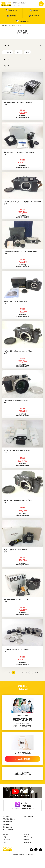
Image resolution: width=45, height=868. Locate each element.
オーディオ (7, 52)
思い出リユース (22, 21)
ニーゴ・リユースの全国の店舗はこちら (22, 773)
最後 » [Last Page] (37, 673)
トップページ (7, 816)
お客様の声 (34, 16)
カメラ (19, 52)
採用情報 (26, 840)
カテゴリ (7, 46)
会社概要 (26, 834)
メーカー (7, 59)
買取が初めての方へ (9, 819)
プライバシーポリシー (30, 837)
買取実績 (11, 16)
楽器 (27, 52)
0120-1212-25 (22, 719)
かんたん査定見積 (8, 830)
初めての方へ (11, 10)
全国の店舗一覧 (28, 816)
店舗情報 (34, 10)
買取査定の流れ (8, 822)
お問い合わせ (27, 842)
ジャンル (6, 66)
